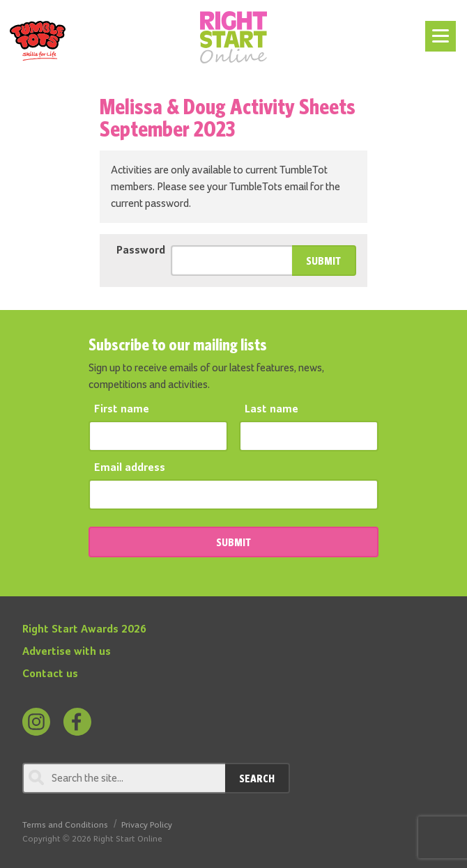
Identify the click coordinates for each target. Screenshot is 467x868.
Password (141, 251)
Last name (271, 410)
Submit (323, 261)
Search (257, 778)
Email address (130, 468)
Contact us (50, 674)
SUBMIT (233, 542)
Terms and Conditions (65, 825)
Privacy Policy (147, 825)
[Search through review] (124, 778)
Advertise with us (67, 652)
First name (122, 410)
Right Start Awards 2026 (84, 630)
